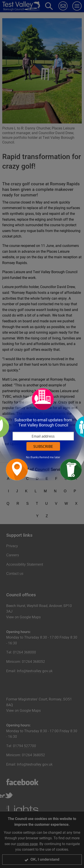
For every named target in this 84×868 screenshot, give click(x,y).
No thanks (32, 457)
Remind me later (50, 457)
